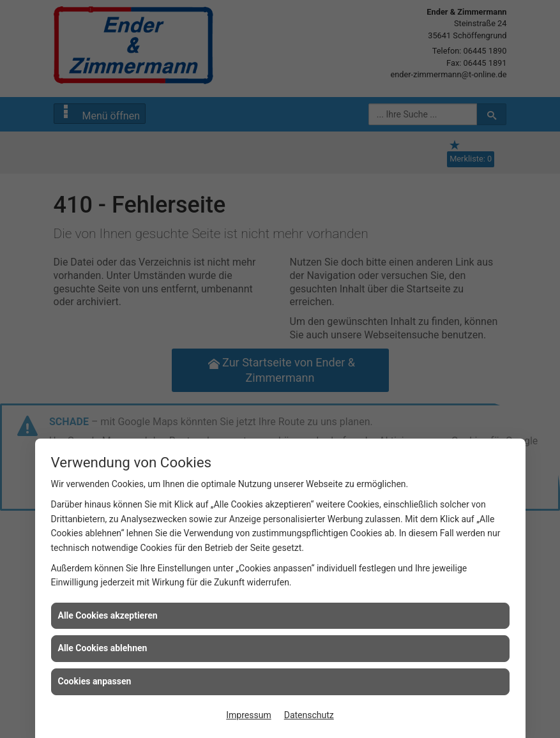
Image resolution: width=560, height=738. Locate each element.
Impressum (248, 715)
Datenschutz (309, 715)
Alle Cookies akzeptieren (108, 615)
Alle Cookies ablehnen (103, 648)
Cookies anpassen (95, 681)
